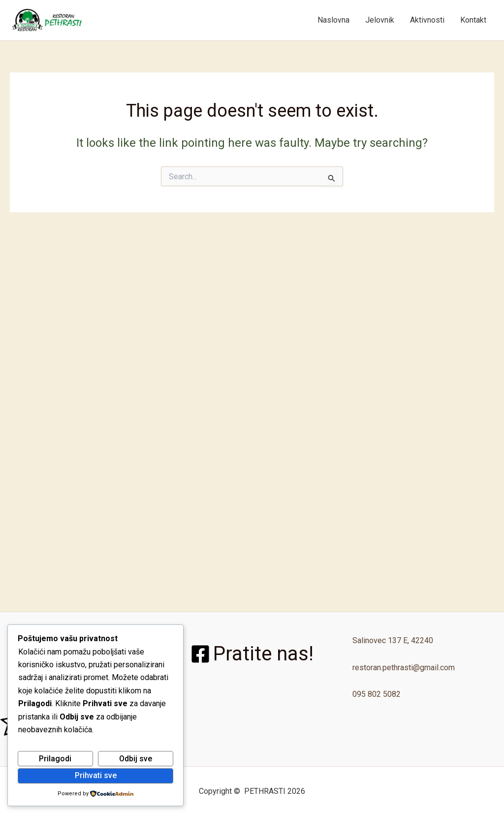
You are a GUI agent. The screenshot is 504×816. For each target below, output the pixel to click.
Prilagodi (55, 759)
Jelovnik (380, 20)
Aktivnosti (427, 20)
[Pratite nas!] (252, 654)
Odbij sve (136, 759)
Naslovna (333, 20)
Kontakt (473, 20)
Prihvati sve (96, 775)
